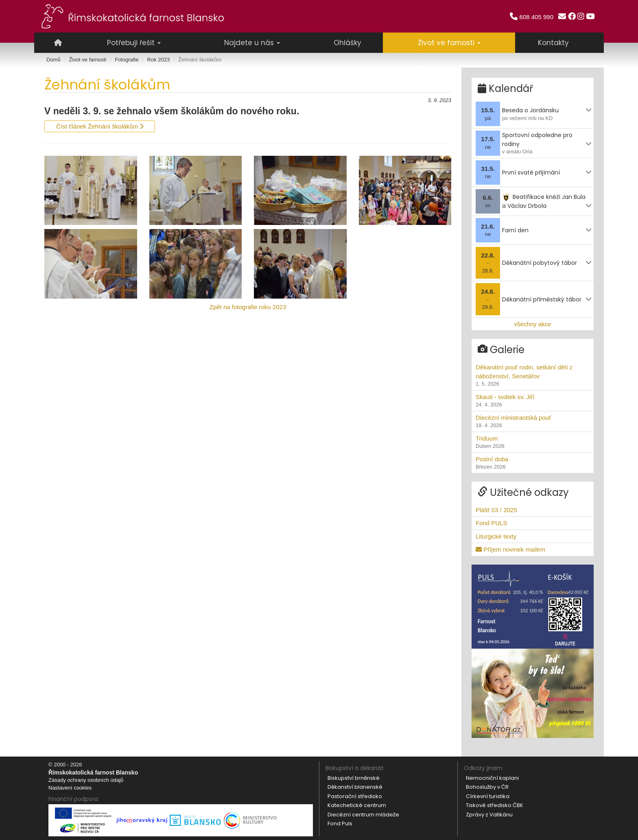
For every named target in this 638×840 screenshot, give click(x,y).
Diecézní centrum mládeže (363, 814)
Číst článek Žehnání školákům (100, 126)
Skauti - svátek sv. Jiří (533, 400)
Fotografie (127, 60)
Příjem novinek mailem (510, 549)
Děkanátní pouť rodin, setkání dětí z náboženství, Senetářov (533, 375)
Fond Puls (340, 823)
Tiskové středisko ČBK (495, 805)
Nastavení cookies (70, 787)
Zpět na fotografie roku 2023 (248, 307)
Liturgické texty (496, 536)
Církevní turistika (488, 795)
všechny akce (533, 323)
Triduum (533, 442)
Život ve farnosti (88, 60)
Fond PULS (492, 523)
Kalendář (505, 88)
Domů (54, 60)
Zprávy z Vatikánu (489, 814)
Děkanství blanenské (355, 787)
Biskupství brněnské (354, 777)
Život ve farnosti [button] (449, 43)
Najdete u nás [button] (252, 43)
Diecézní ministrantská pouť (533, 421)
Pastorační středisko (355, 795)
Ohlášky (347, 43)
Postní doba (533, 463)
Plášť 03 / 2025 (496, 509)
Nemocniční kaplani (492, 777)
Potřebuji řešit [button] (134, 43)
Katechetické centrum (357, 805)
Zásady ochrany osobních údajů (86, 780)
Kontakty (553, 43)
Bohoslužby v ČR (487, 787)
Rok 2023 (159, 60)
